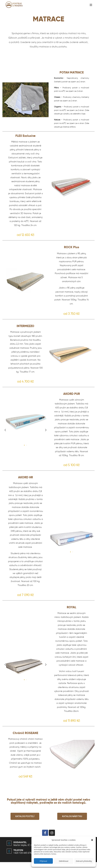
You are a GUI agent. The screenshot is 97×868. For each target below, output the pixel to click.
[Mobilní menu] (91, 5)
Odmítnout (64, 861)
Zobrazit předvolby (84, 861)
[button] (92, 840)
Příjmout (43, 861)
